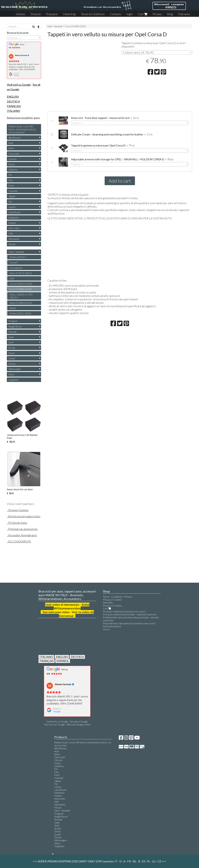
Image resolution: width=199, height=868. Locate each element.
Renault (12, 332)
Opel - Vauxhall (55, 26)
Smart (12, 353)
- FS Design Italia (17, 523)
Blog (170, 14)
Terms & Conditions (93, 14)
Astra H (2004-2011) (21, 303)
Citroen (12, 159)
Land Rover (15, 212)
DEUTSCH (77, 657)
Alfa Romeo (15, 138)
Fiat (10, 180)
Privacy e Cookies (112, 600)
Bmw (11, 148)
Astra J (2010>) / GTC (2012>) (21, 296)
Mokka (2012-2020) (20, 313)
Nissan (12, 244)
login (130, 14)
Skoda (12, 348)
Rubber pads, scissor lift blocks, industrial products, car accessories (22, 129)
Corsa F (14, 262)
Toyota (12, 364)
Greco (106, 629)
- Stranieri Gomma (18, 510)
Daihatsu (13, 169)
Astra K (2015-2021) (21, 273)
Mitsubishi (14, 239)
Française (52, 14)
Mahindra (13, 217)
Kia (10, 201)
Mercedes (14, 228)
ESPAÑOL (63, 661)
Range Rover (15, 326)
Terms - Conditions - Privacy (118, 597)
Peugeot (13, 321)
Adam (13, 308)
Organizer (14, 380)
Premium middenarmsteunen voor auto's (124, 611)
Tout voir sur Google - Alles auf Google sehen (67, 724)
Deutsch (36, 14)
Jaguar (12, 196)
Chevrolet (14, 154)
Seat (11, 342)
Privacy (157, 14)
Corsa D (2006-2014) (75, 26)
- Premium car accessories (22, 529)
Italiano (21, 14)
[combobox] (157, 52)
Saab (11, 337)
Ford (11, 186)
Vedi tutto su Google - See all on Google (67, 721)
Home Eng (69, 14)
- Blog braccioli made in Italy (24, 516)
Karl (12, 278)
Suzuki (12, 358)
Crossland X (16, 268)
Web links (108, 603)
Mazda (12, 223)
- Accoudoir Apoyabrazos (22, 535)
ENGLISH (62, 657)
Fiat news (184, 14)
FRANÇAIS (47, 661)
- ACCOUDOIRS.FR (19, 541)
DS (10, 175)
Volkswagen (15, 369)
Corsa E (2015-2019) (21, 284)
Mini (11, 233)
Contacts (116, 14)
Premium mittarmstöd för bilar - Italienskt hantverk (130, 614)
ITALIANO (46, 657)
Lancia (12, 207)
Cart (143, 14)
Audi (11, 143)
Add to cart (120, 181)
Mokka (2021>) (18, 257)
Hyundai (13, 191)
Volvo (11, 374)
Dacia (12, 164)
